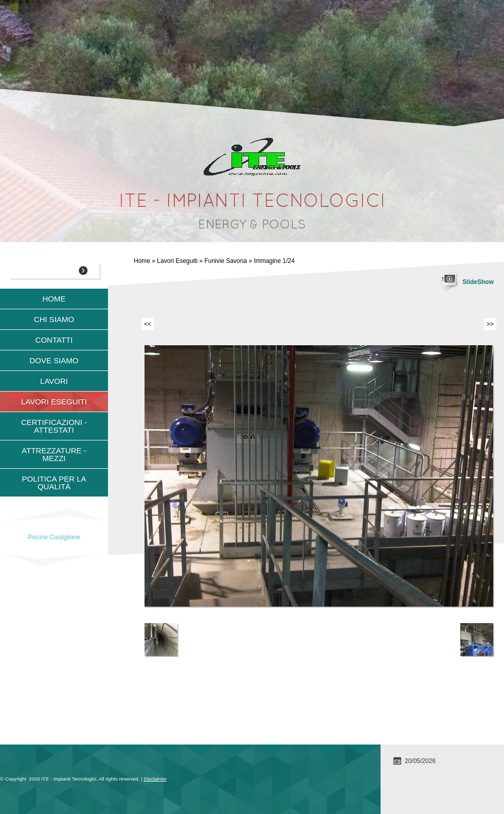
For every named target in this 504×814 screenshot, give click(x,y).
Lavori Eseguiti (177, 261)
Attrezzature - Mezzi (54, 454)
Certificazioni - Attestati (54, 426)
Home (142, 261)
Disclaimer (155, 779)
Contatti (54, 340)
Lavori (54, 381)
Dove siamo (54, 360)
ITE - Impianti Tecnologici (252, 202)
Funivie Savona (226, 261)
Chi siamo (54, 319)
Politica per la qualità (54, 483)
